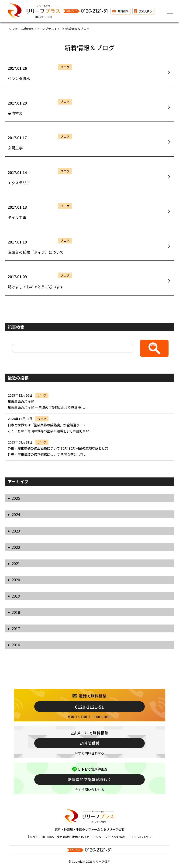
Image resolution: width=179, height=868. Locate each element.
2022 (16, 547)
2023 (16, 531)
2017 (16, 628)
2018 (16, 612)
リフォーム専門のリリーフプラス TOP (35, 29)
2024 (16, 514)
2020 (16, 580)
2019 (16, 596)
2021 (16, 563)
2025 (16, 498)
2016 (16, 645)
